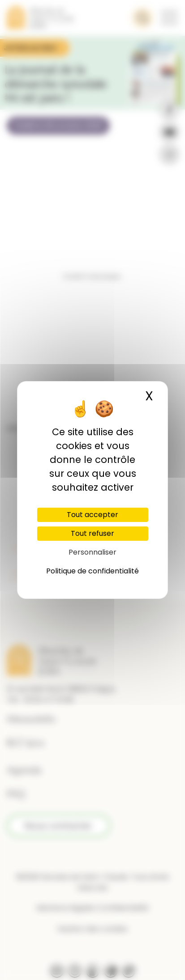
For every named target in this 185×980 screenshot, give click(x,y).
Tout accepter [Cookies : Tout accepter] (92, 515)
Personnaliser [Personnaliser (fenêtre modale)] (92, 552)
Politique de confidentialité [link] (92, 571)
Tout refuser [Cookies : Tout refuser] (92, 533)
